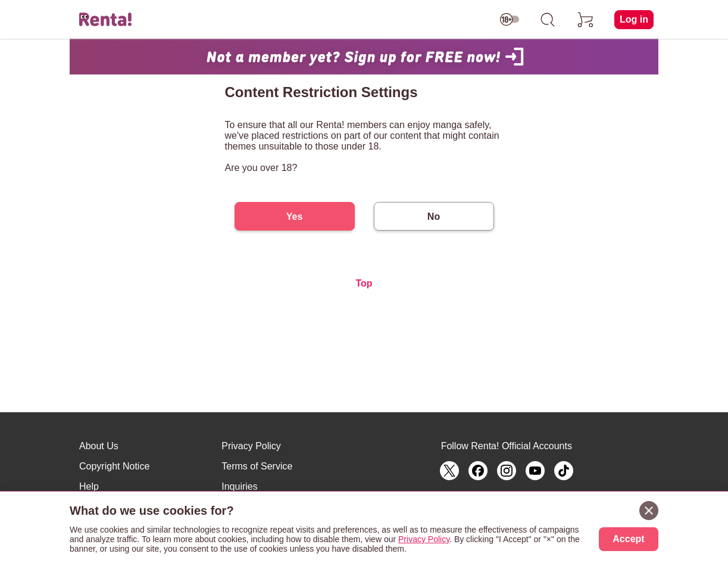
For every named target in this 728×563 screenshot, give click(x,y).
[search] (548, 20)
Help (89, 486)
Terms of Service (257, 466)
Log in (634, 19)
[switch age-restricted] (510, 20)
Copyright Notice (114, 466)
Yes (295, 217)
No (434, 217)
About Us (99, 446)
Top (364, 283)
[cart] (586, 20)
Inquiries (239, 486)
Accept (628, 539)
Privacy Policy (251, 446)
